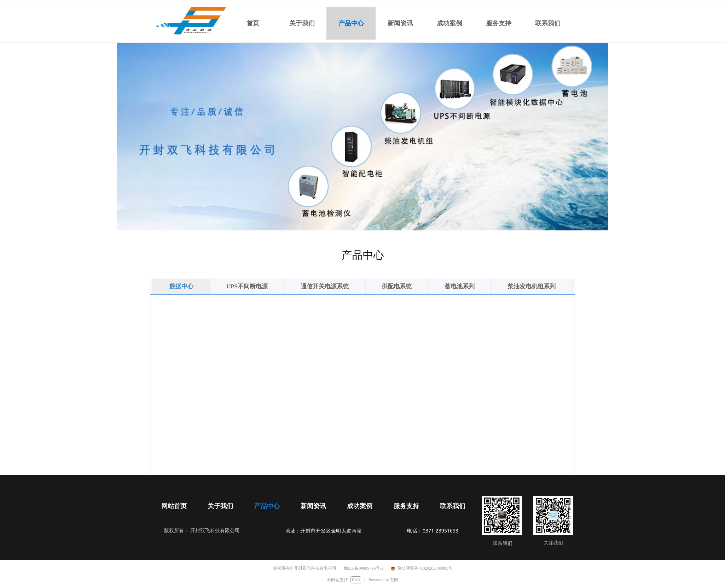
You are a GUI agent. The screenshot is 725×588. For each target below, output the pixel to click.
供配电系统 (397, 286)
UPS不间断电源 (247, 286)
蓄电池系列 (460, 286)
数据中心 (181, 286)
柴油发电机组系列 (532, 286)
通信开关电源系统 (325, 286)
